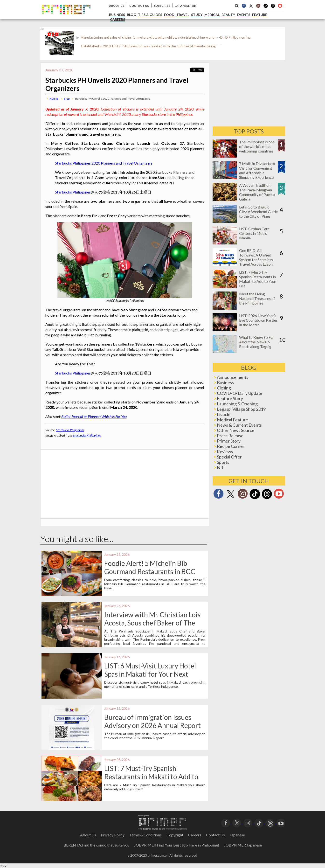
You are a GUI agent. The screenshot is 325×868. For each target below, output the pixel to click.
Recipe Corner (231, 446)
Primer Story (229, 441)
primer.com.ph (158, 855)
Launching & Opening (237, 404)
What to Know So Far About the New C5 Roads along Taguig (257, 342)
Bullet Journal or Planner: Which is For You (94, 416)
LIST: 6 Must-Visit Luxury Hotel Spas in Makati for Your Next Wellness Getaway (150, 674)
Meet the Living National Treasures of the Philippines (257, 298)
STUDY (197, 15)
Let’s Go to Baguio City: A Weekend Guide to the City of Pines (258, 212)
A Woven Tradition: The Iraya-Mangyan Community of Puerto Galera (257, 192)
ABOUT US (117, 6)
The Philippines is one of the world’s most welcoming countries (257, 146)
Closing (224, 388)
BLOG (131, 15)
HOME (54, 99)
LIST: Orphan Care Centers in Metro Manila (254, 233)
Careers (195, 835)
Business (225, 382)
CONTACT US (139, 6)
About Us (88, 835)
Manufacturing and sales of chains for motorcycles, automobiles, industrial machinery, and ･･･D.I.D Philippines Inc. (166, 37)
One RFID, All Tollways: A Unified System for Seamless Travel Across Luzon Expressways (256, 260)
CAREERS (118, 19)
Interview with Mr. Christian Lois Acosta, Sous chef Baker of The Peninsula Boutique (152, 623)
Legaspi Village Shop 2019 (241, 409)
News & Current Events (239, 425)
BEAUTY (228, 15)
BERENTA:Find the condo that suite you (96, 845)
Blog (67, 99)
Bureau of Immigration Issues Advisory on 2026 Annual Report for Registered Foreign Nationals (153, 725)
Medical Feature (232, 420)
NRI (221, 467)
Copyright (175, 835)
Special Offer (229, 457)
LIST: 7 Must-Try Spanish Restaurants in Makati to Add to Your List (151, 777)
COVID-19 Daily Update (240, 393)
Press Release (230, 436)
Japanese (237, 835)
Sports (223, 462)
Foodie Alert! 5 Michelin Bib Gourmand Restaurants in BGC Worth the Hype (150, 571)
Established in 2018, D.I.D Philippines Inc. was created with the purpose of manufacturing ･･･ (151, 46)
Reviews (225, 451)
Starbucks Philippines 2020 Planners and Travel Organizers (104, 163)
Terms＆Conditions (145, 835)
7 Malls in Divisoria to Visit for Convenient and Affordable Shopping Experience (257, 170)
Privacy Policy (113, 835)
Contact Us (215, 835)
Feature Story (230, 398)
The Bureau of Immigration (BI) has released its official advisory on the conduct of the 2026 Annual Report (155, 736)
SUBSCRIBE (162, 6)
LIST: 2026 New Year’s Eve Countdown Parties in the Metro (258, 320)
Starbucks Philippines (73, 192)
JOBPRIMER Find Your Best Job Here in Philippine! (177, 845)
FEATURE (260, 15)
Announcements (233, 377)
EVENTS (244, 15)
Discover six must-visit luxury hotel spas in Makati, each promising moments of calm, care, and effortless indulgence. (155, 684)
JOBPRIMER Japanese (243, 845)
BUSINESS (117, 15)
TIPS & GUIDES (150, 15)
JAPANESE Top (185, 6)
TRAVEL (183, 15)
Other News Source (236, 430)
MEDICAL (212, 15)
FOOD (169, 15)
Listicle (224, 414)
